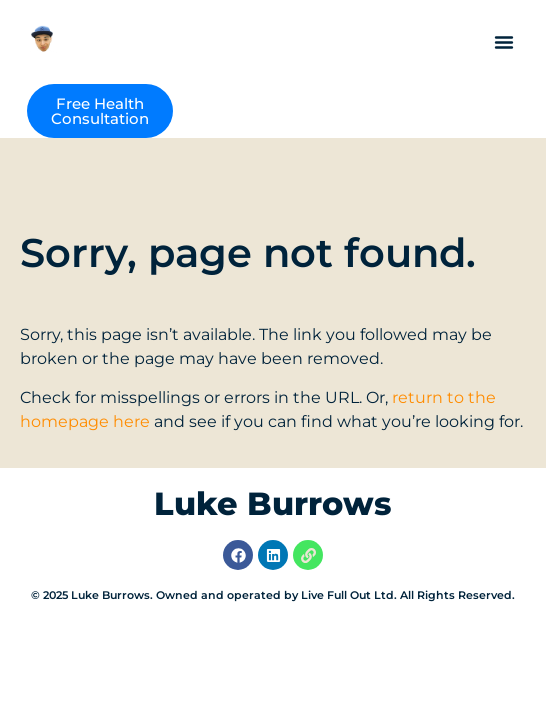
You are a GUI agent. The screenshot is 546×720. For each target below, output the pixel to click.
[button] (504, 42)
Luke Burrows (273, 503)
